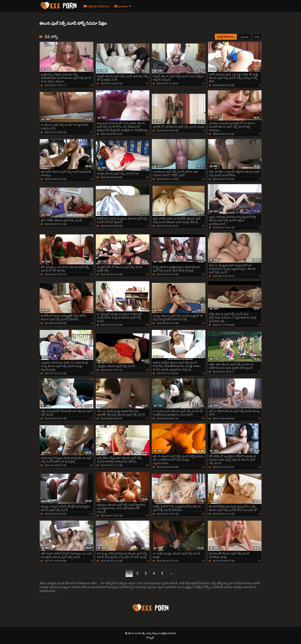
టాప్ (257, 37)
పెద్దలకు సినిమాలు (97, 6)
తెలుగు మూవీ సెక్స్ (137, 633)
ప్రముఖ (245, 37)
